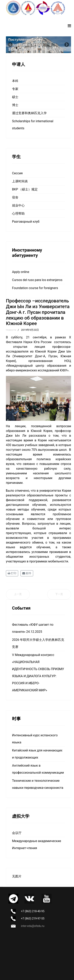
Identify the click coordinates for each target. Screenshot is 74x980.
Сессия (17, 173)
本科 (15, 81)
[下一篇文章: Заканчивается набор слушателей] (59, 594)
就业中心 (18, 205)
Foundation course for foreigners (35, 288)
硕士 (15, 97)
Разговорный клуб (26, 222)
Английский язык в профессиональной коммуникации (38, 769)
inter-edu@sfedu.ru (33, 926)
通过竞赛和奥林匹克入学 (29, 113)
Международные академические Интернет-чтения (37, 845)
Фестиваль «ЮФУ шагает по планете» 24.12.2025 (33, 628)
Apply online (21, 272)
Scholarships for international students (33, 125)
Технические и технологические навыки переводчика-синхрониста (38, 784)
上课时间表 (20, 181)
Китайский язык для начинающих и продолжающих (37, 754)
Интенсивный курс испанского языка (35, 739)
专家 (15, 89)
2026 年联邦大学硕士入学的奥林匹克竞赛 (38, 643)
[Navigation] (69, 26)
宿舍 (15, 197)
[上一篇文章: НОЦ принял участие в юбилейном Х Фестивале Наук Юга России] (18, 594)
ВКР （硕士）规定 (25, 189)
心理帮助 (18, 214)
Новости (11, 330)
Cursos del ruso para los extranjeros (37, 280)
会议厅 (17, 833)
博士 (15, 105)
